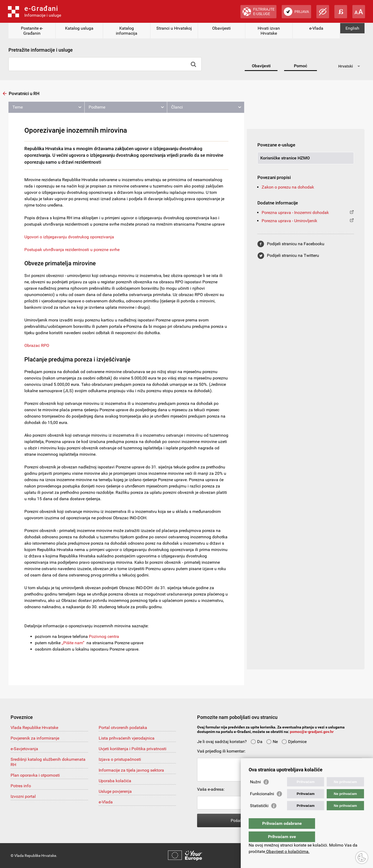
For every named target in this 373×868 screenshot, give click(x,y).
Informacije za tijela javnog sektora (131, 770)
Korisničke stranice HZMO (285, 158)
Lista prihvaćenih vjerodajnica (127, 738)
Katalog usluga (79, 28)
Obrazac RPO (37, 345)
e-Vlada (316, 28)
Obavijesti (221, 28)
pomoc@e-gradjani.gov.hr (312, 732)
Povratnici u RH (24, 93)
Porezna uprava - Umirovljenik (289, 221)
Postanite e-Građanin (32, 31)
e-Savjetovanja (24, 749)
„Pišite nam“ (73, 643)
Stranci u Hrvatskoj (174, 28)
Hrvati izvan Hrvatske (269, 31)
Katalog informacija (127, 31)
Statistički (259, 816)
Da (256, 742)
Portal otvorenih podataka (123, 728)
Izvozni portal (23, 796)
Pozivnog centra (104, 636)
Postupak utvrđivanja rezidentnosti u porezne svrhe (72, 250)
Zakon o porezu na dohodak (288, 187)
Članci (177, 107)
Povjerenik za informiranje (35, 738)
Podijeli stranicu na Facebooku (296, 244)
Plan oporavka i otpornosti (35, 775)
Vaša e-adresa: (211, 789)
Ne (272, 742)
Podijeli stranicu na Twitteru (293, 255)
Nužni (255, 792)
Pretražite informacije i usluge (41, 50)
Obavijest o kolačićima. (287, 851)
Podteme (97, 107)
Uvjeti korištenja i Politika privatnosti (133, 749)
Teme (18, 107)
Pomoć (301, 66)
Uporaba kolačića (115, 781)
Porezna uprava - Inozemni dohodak (295, 212)
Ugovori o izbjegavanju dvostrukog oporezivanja (69, 237)
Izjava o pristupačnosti (120, 759)
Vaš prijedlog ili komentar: (221, 751)
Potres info (21, 786)
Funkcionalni (262, 804)
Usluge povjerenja (115, 791)
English (352, 28)
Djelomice (294, 742)
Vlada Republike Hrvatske (34, 728)
